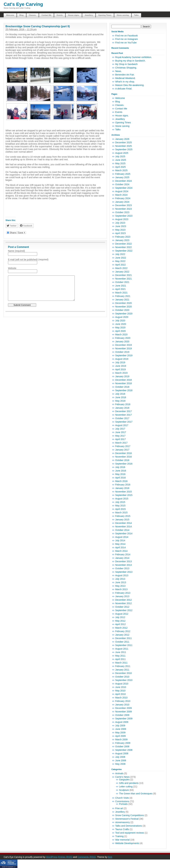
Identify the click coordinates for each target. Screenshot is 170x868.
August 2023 (122, 219)
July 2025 (120, 156)
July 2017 (120, 429)
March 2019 (121, 373)
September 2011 (124, 645)
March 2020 (121, 334)
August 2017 (122, 425)
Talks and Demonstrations (129, 826)
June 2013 (121, 582)
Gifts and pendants (129, 783)
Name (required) (16, 251)
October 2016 (122, 460)
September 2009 (124, 719)
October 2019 (122, 352)
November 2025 (124, 146)
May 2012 (120, 621)
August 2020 (122, 317)
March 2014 (121, 551)
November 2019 (124, 348)
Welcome (10, 15)
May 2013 (120, 586)
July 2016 (120, 467)
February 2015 (123, 516)
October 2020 (122, 310)
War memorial (122, 840)
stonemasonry (123, 822)
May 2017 (120, 436)
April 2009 (120, 736)
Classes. (33, 15)
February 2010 (123, 701)
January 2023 (122, 240)
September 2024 (124, 188)
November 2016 (124, 457)
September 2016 (124, 464)
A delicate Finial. (124, 89)
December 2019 (124, 345)
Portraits (123, 804)
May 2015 (120, 506)
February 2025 (123, 174)
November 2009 (124, 712)
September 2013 (124, 572)
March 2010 (121, 698)
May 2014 (120, 544)
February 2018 (123, 404)
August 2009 (122, 722)
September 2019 (124, 355)
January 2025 (122, 177)
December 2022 (124, 244)
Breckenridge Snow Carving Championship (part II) (38, 26)
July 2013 (120, 579)
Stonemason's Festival (127, 819)
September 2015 (124, 495)
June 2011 (121, 652)
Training (119, 836)
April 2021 (120, 289)
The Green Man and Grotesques (136, 794)
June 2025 (121, 160)
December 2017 (124, 411)
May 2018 (120, 401)
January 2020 (122, 341)
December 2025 (124, 142)
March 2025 (121, 170)
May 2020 (120, 328)
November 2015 (124, 492)
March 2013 (121, 589)
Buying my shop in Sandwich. (130, 61)
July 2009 (120, 726)
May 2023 (120, 230)
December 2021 (124, 275)
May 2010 (120, 691)
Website (12, 268)
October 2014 (122, 530)
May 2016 (120, 474)
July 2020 (120, 321)
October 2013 (122, 568)
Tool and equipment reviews (130, 833)
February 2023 (123, 237)
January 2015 (122, 520)
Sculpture (124, 790)
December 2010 (124, 673)
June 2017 (121, 432)
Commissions (122, 801)
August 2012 (122, 614)
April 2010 (120, 694)
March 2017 (121, 443)
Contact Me (46, 15)
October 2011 (122, 642)
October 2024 (122, 184)
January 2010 (122, 705)
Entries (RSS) (65, 857)
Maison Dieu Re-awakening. (130, 85)
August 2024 (122, 191)
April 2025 (120, 167)
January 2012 (122, 635)
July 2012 (120, 617)
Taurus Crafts (122, 829)
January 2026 (122, 139)
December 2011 (124, 638)
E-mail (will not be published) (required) (28, 260)
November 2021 (124, 279)
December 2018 (124, 380)
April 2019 (120, 369)
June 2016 (121, 471)
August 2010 (122, 684)
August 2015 (122, 499)
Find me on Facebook (126, 36)
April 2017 (120, 439)
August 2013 (122, 575)
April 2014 (120, 547)
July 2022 (120, 254)
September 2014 (124, 534)
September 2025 (124, 149)
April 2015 (120, 509)
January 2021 (122, 300)
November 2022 (124, 247)
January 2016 (122, 488)
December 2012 (124, 600)
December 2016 (124, 453)
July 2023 (120, 223)
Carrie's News (122, 777)
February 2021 (123, 296)
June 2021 (121, 286)
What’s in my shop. (125, 82)
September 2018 (124, 390)
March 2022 (121, 268)
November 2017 (124, 415)
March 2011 (121, 663)
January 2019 (122, 376)
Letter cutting (126, 787)
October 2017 (122, 418)
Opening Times (105, 15)
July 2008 (120, 757)
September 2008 (124, 750)
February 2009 (123, 743)
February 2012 (123, 631)
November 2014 (124, 527)
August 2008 (122, 753)
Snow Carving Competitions (130, 815)
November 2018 (124, 383)
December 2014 (124, 523)
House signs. (74, 15)
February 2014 (123, 554)
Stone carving (123, 15)
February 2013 (123, 593)
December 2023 (124, 205)
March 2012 (121, 628)
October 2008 (122, 746)
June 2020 (121, 324)
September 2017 (124, 422)
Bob (110, 857)
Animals (119, 773)
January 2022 (122, 272)
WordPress (52, 857)
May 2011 (120, 656)
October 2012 (122, 607)
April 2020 (120, 331)
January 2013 (122, 596)
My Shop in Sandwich (126, 64)
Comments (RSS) (87, 857)
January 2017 (122, 450)
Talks (136, 15)
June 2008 (121, 760)
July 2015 (120, 502)
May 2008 (120, 764)
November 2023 (124, 209)
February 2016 (123, 485)
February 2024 (123, 198)
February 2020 (123, 338)
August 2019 (122, 359)
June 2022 (121, 258)
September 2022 (124, 251)
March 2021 (121, 293)
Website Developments (127, 843)
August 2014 (122, 537)
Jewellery (89, 15)
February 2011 (123, 666)
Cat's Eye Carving (23, 4)
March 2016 (121, 481)
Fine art (119, 808)
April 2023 (120, 233)
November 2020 (124, 307)
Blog (21, 15)
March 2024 (121, 195)
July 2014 (120, 540)
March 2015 (121, 513)
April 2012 (120, 624)
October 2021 (122, 282)
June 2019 (121, 366)
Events (60, 15)
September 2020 (124, 314)
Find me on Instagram (127, 39)
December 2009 (124, 708)
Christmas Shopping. (126, 68)
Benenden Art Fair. (125, 75)
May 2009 (120, 733)
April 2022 (120, 265)
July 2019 (120, 362)
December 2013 (124, 561)
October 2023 (122, 212)
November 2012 (124, 603)
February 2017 (123, 446)
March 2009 (121, 739)
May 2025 (120, 163)
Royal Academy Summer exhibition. (134, 57)
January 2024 (122, 202)
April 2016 (120, 478)
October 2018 (122, 387)
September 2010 (124, 680)
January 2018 (122, 408)
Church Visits (122, 798)
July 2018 (120, 394)
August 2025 (122, 153)
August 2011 (122, 649)
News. (118, 71)
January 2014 (122, 558)
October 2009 (122, 715)
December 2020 (124, 303)
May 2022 (120, 261)
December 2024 (124, 181)
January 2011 (122, 670)
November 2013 (124, 565)
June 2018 (121, 397)
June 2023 (121, 226)
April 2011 (120, 659)
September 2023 (124, 216)
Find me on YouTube (126, 43)
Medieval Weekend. (125, 78)
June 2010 (121, 687)
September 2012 (124, 610)
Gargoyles (124, 780)
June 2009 (121, 729)
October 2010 (122, 677)
